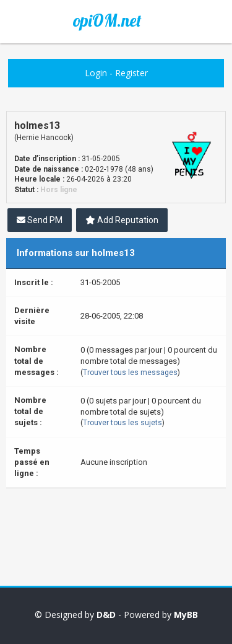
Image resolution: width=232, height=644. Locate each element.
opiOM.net (107, 20)
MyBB (186, 615)
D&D (106, 615)
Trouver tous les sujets (122, 423)
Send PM (40, 220)
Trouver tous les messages (130, 373)
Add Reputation (122, 220)
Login (96, 73)
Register (131, 73)
